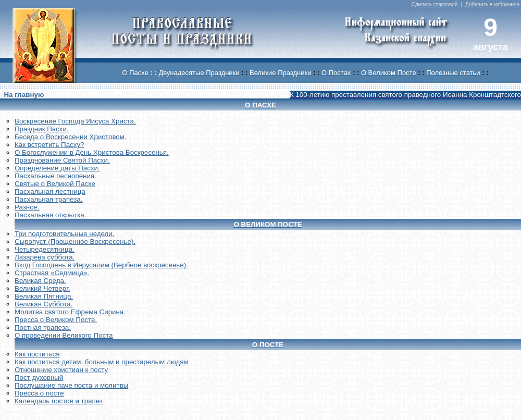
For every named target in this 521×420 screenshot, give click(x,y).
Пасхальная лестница (50, 192)
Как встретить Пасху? (49, 145)
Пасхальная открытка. (50, 215)
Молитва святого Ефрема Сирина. (70, 312)
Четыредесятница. (45, 249)
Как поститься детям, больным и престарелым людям (102, 362)
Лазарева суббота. (45, 257)
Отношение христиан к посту (61, 370)
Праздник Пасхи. (42, 129)
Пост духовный (39, 378)
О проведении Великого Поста (64, 335)
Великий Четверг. (42, 288)
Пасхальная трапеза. (49, 199)
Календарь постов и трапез (59, 401)
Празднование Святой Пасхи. (62, 160)
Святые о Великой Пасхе (55, 184)
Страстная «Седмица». (52, 273)
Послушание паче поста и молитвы (71, 385)
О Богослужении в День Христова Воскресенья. (92, 152)
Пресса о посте (39, 393)
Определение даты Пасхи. (57, 168)
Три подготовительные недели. (65, 234)
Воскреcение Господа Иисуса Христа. (75, 121)
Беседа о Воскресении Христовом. (71, 137)
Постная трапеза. (43, 328)
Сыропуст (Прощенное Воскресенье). (75, 242)
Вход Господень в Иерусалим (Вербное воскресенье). (101, 265)
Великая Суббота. (44, 304)
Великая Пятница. (44, 296)
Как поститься (37, 354)
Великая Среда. (40, 281)
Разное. (27, 207)
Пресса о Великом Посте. (56, 320)
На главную (24, 95)
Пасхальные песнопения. (55, 176)
